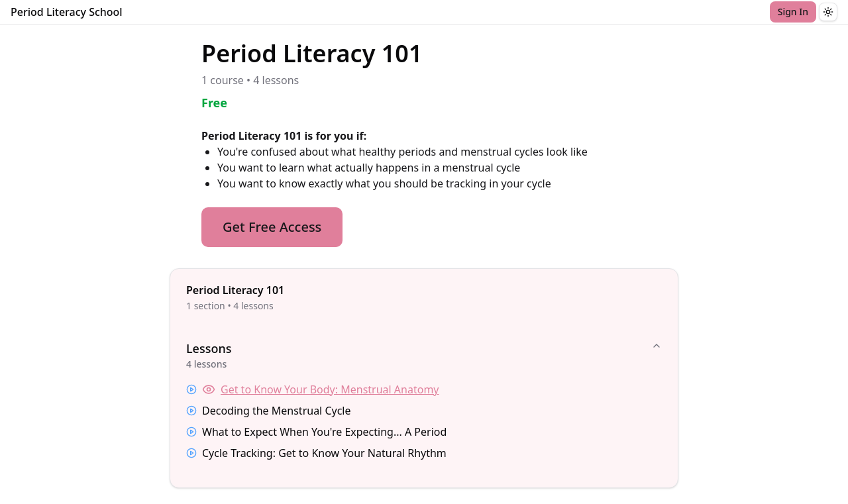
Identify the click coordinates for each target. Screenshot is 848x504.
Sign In (793, 12)
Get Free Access (272, 227)
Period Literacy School (67, 12)
